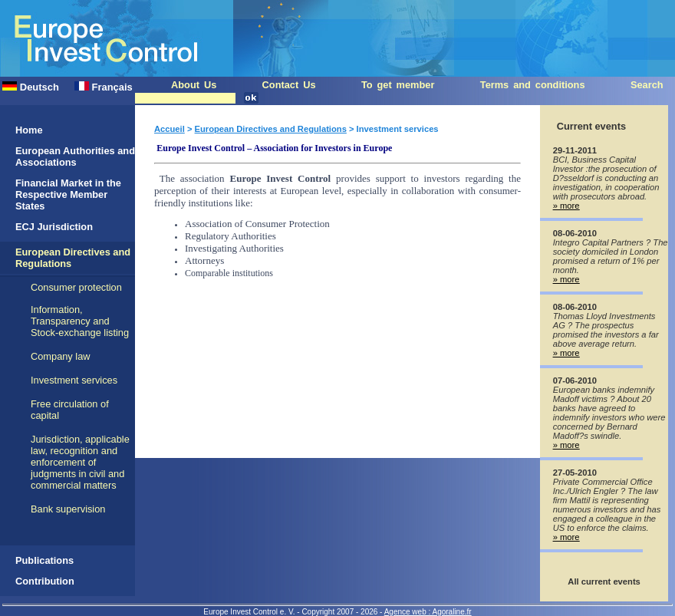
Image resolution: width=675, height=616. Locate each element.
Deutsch (31, 87)
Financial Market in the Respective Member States (68, 194)
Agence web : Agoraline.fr (428, 612)
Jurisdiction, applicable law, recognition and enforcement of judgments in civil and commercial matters (80, 462)
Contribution (45, 581)
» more (566, 206)
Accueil (170, 129)
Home (29, 130)
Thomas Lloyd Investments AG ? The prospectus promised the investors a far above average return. (606, 330)
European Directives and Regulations (271, 129)
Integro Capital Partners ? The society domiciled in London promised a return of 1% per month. (611, 256)
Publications (44, 560)
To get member (398, 85)
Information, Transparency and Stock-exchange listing (80, 321)
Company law (61, 356)
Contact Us (289, 85)
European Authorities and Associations (75, 156)
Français (104, 87)
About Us (194, 85)
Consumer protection (76, 287)
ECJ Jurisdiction (54, 227)
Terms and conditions (533, 85)
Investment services (74, 380)
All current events (604, 581)
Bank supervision (68, 509)
